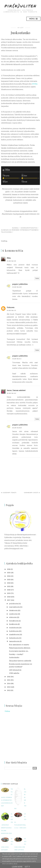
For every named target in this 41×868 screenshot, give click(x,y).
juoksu (15, 228)
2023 (9, 580)
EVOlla (35, 84)
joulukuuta (14, 604)
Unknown (11, 308)
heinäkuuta (14, 621)
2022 (9, 583)
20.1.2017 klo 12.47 (11, 393)
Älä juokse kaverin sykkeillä (20, 661)
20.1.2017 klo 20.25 (17, 428)
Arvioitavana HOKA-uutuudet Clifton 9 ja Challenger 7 (7, 847)
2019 (9, 593)
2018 (9, 597)
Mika (9, 258)
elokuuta (13, 618)
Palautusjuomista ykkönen (20, 648)
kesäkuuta (13, 624)
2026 (9, 569)
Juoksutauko (14, 658)
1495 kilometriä (15, 670)
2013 (9, 687)
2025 (9, 573)
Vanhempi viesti (31, 493)
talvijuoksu (7, 232)
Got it (27, 867)
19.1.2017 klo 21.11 (17, 359)
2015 (9, 680)
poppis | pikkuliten (20, 284)
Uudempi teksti (10, 493)
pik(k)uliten (20, 6)
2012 (9, 691)
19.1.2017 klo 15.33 (11, 261)
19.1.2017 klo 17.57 (11, 311)
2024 (9, 576)
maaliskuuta (14, 635)
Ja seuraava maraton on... (19, 651)
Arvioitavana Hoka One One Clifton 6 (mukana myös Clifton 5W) (20, 847)
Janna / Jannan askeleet (16, 391)
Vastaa (37, 278)
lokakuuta (13, 611)
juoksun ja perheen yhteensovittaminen (19, 230)
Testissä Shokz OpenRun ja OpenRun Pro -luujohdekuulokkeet (7, 798)
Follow (7, 711)
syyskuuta (13, 614)
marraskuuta (14, 607)
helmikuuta (14, 638)
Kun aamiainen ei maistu (19, 645)
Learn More (17, 867)
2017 (9, 600)
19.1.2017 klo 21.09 (17, 287)
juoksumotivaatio (29, 228)
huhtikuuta (14, 631)
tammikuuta (14, 642)
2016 (9, 677)
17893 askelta (14, 673)
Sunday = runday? (16, 655)
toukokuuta (14, 628)
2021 (9, 587)
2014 (9, 684)
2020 (9, 590)
